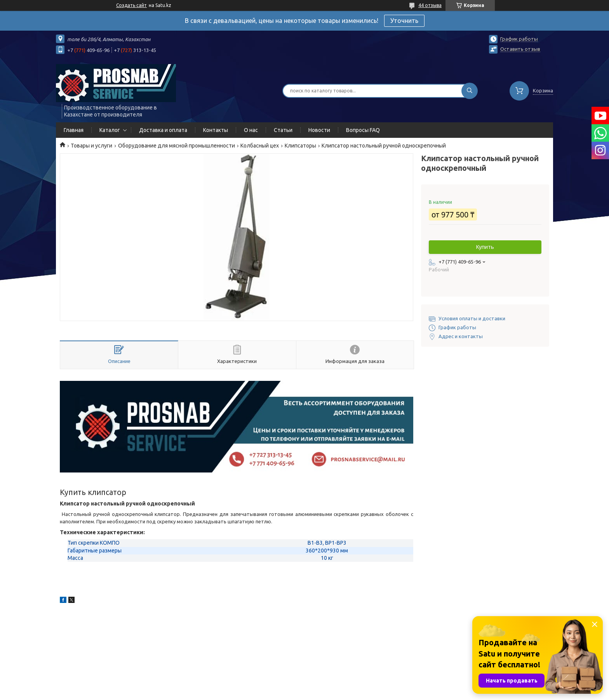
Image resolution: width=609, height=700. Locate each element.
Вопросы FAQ (363, 130)
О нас (251, 130)
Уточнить (404, 21)
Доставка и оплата (163, 130)
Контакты (216, 130)
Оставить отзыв (520, 49)
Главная (74, 130)
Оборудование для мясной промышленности (177, 146)
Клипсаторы (300, 146)
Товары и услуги (91, 146)
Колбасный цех (260, 146)
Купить (485, 247)
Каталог (110, 130)
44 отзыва (430, 5)
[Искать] (470, 91)
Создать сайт (131, 5)
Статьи (283, 130)
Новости (319, 130)
